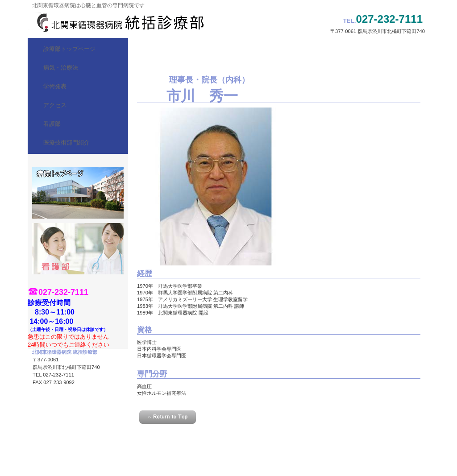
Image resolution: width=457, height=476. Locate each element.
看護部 (78, 249)
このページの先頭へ (168, 417)
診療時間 (78, 193)
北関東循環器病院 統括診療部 (117, 22)
